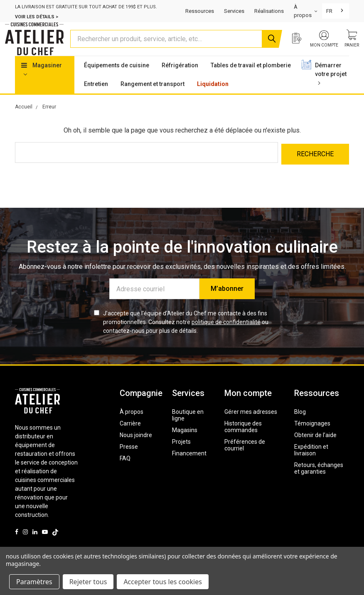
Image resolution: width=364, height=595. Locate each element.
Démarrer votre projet (331, 89)
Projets (181, 456)
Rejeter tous (88, 582)
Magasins (185, 444)
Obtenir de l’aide (315, 449)
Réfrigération (180, 81)
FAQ (125, 472)
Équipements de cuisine (117, 81)
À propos (132, 426)
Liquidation (213, 100)
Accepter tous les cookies (163, 582)
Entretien (96, 100)
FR (329, 11)
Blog (300, 426)
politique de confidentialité (226, 336)
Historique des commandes (243, 441)
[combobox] (336, 11)
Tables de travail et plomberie (251, 81)
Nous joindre (136, 449)
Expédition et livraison (311, 464)
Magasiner (42, 85)
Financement (189, 467)
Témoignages (312, 438)
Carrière (130, 438)
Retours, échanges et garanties (319, 482)
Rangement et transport (152, 100)
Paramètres (34, 582)
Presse (129, 461)
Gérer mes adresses (251, 426)
